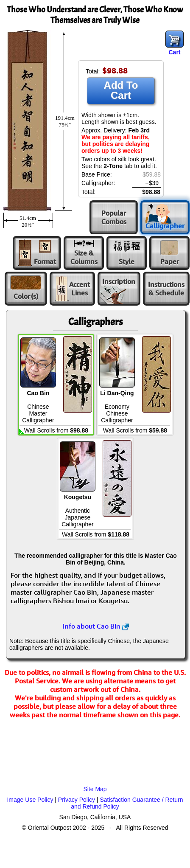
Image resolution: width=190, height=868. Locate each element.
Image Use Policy (30, 800)
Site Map (95, 789)
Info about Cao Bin (96, 626)
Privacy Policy (77, 800)
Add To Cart (121, 90)
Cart (174, 52)
